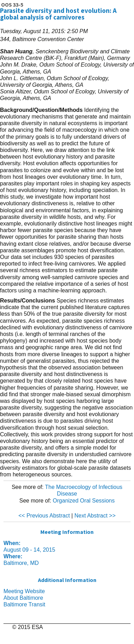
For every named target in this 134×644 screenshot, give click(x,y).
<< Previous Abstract (44, 516)
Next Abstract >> (95, 516)
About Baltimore (23, 598)
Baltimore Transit (24, 604)
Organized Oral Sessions (84, 501)
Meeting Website (24, 591)
